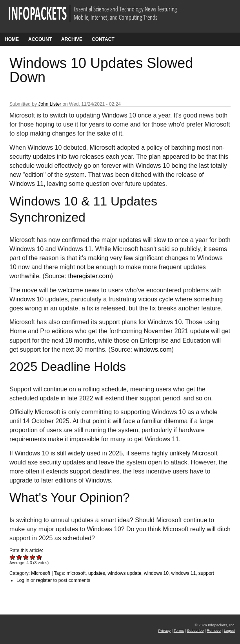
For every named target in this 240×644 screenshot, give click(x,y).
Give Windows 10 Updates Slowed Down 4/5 (33, 557)
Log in (23, 580)
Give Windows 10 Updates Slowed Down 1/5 (13, 557)
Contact (103, 39)
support (206, 573)
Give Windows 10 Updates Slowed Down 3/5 (26, 557)
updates (97, 573)
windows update (124, 573)
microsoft (76, 573)
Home (12, 39)
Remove (214, 630)
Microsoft (41, 573)
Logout (230, 630)
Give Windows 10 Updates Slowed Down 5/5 (39, 557)
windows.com (153, 350)
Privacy (165, 630)
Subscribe (195, 630)
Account (40, 39)
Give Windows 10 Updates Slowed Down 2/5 (19, 557)
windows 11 (183, 573)
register (44, 580)
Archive (72, 39)
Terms (179, 630)
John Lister (50, 104)
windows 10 (156, 573)
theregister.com (89, 276)
